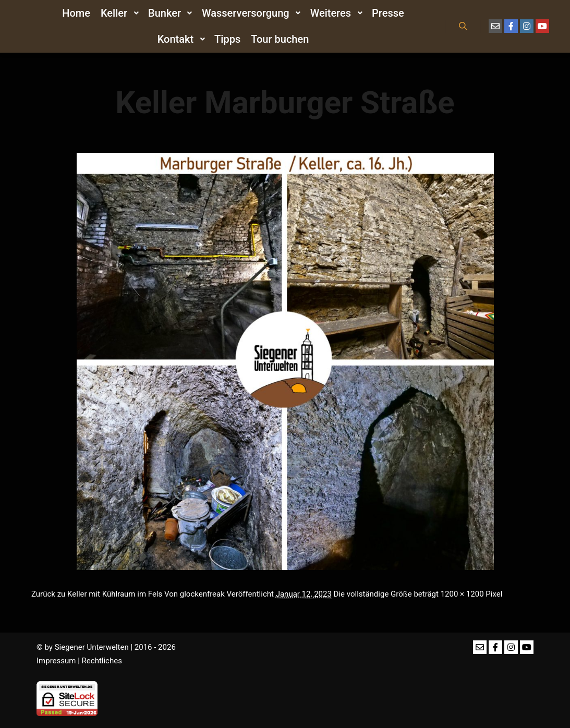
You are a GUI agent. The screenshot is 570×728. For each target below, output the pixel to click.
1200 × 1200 (462, 594)
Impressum (56, 661)
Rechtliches (102, 661)
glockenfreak (202, 594)
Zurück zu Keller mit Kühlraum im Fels (97, 594)
